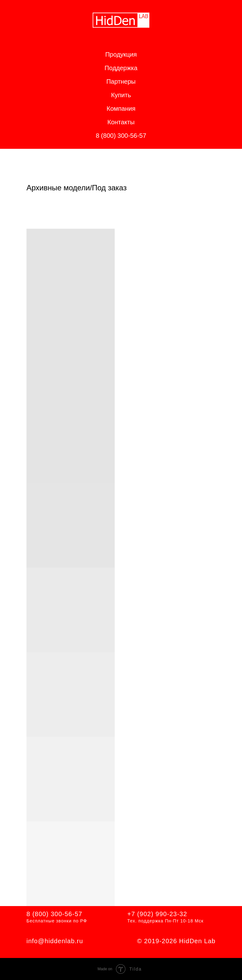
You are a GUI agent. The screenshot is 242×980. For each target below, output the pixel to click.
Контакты (121, 122)
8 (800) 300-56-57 (121, 136)
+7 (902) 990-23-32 (157, 914)
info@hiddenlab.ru (55, 941)
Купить (121, 95)
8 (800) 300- (46, 914)
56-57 (73, 914)
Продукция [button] (121, 54)
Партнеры (121, 81)
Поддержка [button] (121, 68)
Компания (121, 109)
